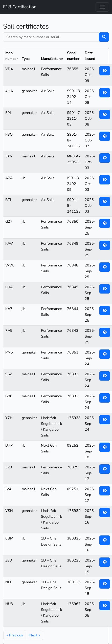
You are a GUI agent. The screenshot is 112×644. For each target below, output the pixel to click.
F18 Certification (20, 7)
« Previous (15, 635)
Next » (35, 635)
